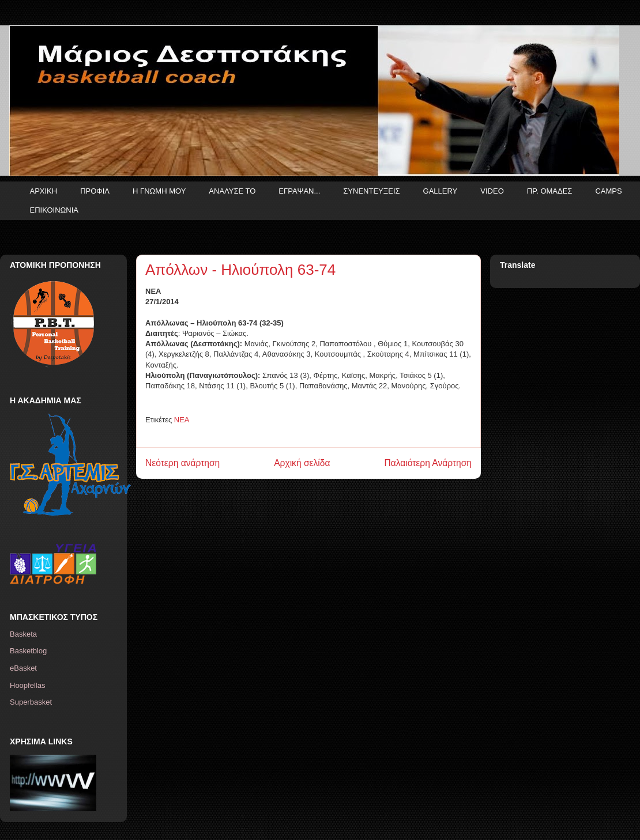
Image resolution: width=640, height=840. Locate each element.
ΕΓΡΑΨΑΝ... (299, 191)
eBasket (23, 668)
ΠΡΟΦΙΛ (95, 191)
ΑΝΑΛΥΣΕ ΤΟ (232, 191)
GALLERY (441, 191)
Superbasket (31, 702)
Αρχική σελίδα (302, 463)
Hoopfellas (27, 685)
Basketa (23, 634)
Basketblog (28, 651)
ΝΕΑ (182, 420)
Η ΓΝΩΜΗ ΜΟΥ (159, 191)
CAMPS (608, 191)
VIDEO (492, 191)
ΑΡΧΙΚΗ (44, 191)
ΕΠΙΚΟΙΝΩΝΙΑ (54, 210)
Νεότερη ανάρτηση (182, 463)
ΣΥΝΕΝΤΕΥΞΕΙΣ (371, 191)
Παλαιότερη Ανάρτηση (428, 463)
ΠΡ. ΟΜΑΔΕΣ (550, 191)
